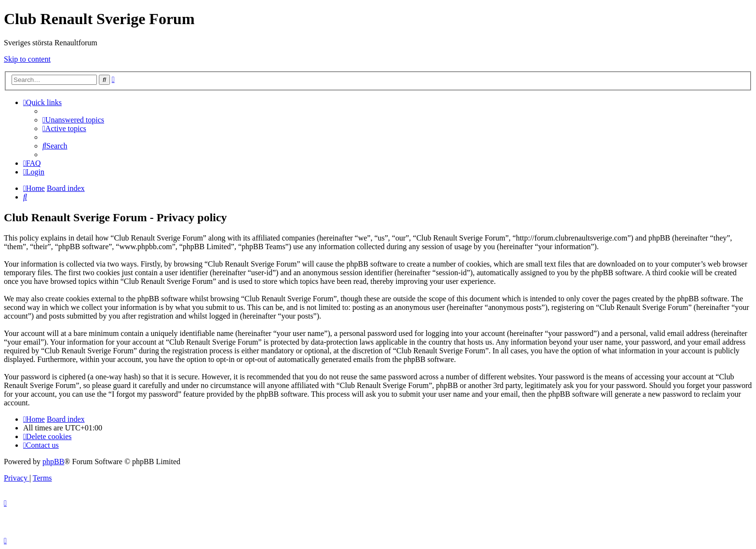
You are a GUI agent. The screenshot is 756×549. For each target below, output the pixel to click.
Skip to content (27, 59)
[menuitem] (73, 120)
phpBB (53, 462)
